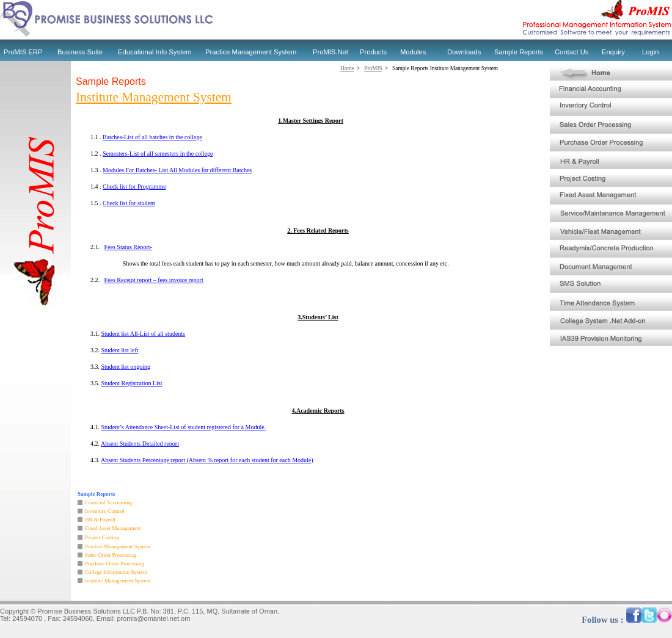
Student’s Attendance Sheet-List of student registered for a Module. (184, 427)
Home (347, 68)
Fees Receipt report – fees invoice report (154, 280)
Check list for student (129, 203)
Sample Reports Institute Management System (445, 68)
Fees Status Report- (128, 247)
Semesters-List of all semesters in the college (158, 154)
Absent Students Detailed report (140, 444)
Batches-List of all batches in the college (152, 137)
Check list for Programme (134, 187)
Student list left (120, 350)
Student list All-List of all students (144, 334)
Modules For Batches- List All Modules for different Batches (177, 170)
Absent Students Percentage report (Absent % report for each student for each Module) (207, 460)
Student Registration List (132, 383)
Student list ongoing (126, 367)
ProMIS (373, 68)
